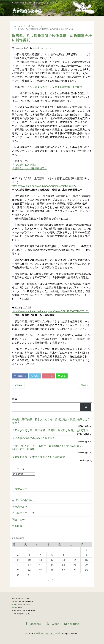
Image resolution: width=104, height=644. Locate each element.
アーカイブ (18, 469)
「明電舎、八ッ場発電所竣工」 (30, 168)
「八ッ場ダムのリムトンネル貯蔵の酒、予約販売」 (56, 87)
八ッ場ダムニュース (42, 48)
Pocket (49, 376)
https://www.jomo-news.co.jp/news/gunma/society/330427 (44, 186)
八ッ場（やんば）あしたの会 (47, 633)
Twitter (35, 376)
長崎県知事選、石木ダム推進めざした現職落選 (38, 457)
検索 (15, 399)
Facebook (20, 376)
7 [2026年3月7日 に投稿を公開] (75, 555)
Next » (85, 385)
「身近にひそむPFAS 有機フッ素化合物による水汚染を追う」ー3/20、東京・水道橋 (49, 448)
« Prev (18, 385)
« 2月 (51, 580)
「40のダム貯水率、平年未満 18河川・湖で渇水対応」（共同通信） (51, 430)
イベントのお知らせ (23, 500)
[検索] (86, 407)
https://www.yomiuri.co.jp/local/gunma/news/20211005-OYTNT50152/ (51, 311)
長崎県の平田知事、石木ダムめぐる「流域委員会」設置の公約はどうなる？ (51, 421)
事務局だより (20, 507)
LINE (62, 376)
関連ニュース (20, 520)
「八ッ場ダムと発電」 (25, 165)
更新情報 (17, 526)
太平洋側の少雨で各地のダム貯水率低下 (35, 438)
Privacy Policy (17, 604)
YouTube (72, 624)
